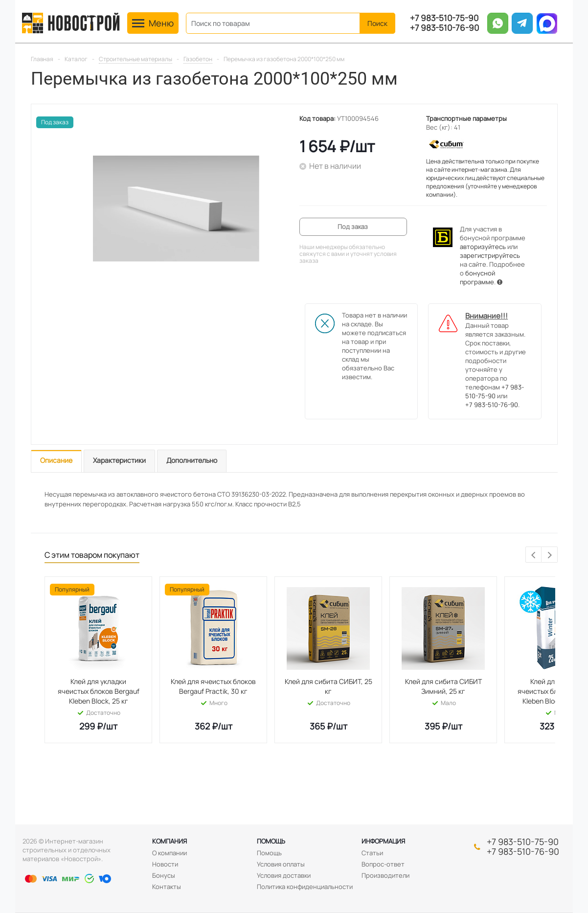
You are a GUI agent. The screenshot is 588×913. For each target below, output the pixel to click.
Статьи (372, 853)
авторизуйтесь (483, 247)
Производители (385, 875)
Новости (165, 864)
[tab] (56, 461)
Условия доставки (284, 875)
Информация (383, 841)
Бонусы (164, 875)
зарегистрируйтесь (490, 255)
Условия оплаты (281, 864)
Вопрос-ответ (383, 864)
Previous (534, 555)
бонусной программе (477, 277)
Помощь (271, 841)
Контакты (167, 887)
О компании (170, 853)
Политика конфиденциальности (305, 887)
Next (550, 555)
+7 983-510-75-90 (444, 18)
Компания (170, 841)
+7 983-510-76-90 (444, 28)
